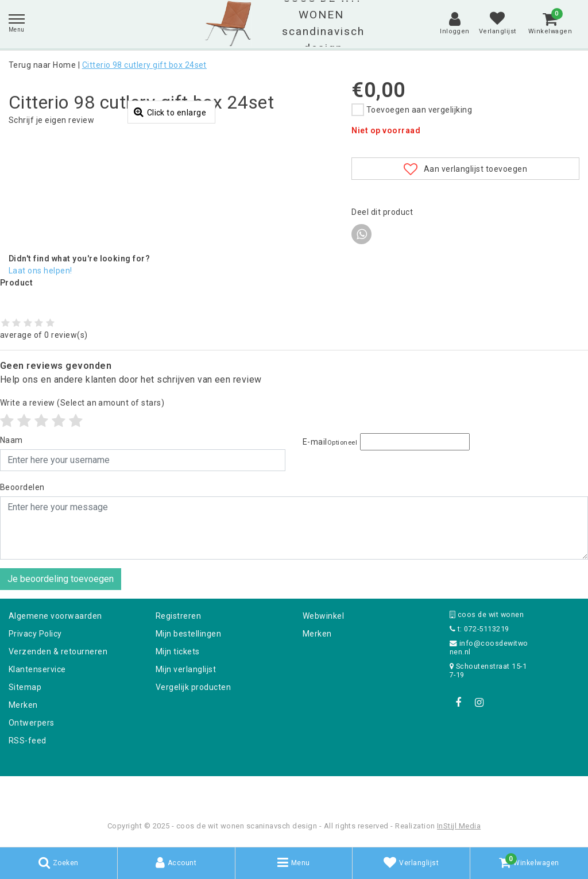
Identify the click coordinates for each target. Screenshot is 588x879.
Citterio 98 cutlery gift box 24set (144, 65)
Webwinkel (323, 616)
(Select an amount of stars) (82, 403)
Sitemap (25, 687)
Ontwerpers (32, 723)
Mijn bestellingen (188, 634)
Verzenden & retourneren (58, 651)
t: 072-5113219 (479, 629)
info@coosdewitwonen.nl (489, 647)
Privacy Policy (35, 634)
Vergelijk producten (193, 687)
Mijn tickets (178, 651)
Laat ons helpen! (40, 271)
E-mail (330, 442)
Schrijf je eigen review (51, 120)
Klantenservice (37, 669)
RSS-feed (28, 741)
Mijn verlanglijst (186, 669)
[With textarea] (294, 528)
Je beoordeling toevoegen (61, 579)
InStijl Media (459, 826)
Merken (23, 705)
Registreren (178, 616)
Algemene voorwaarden (55, 616)
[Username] (143, 460)
